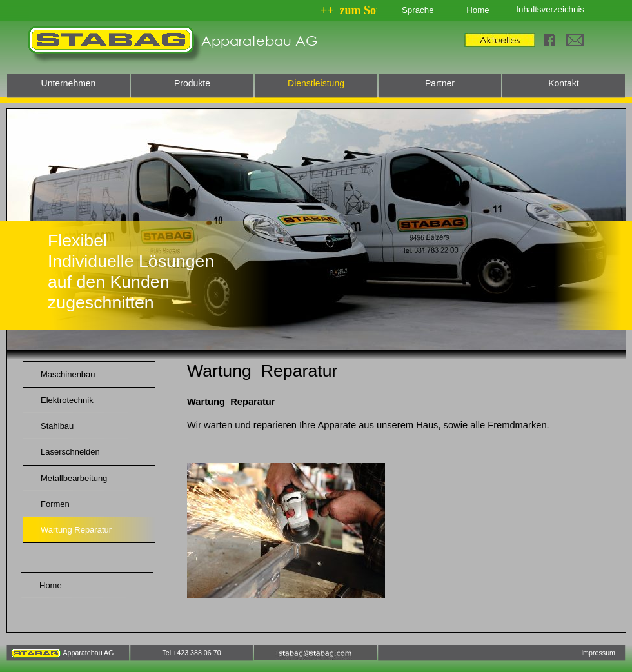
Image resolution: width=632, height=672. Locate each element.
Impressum (598, 653)
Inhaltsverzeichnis (550, 9)
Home (478, 10)
